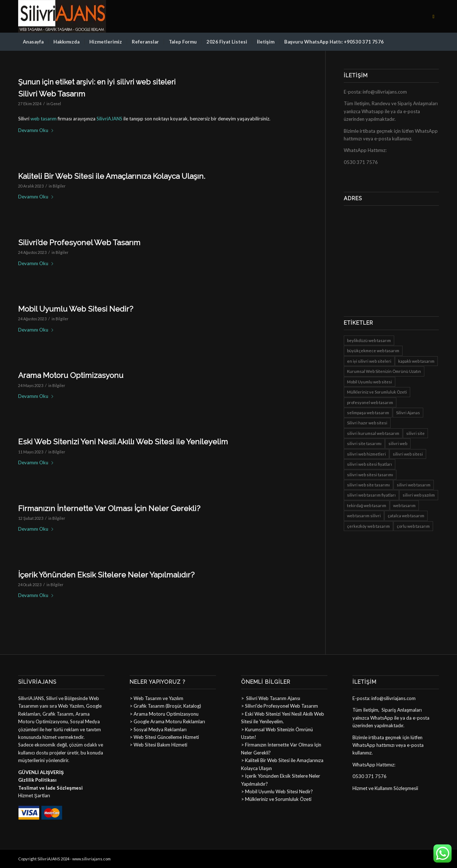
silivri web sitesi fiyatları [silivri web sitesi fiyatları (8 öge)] (370, 464)
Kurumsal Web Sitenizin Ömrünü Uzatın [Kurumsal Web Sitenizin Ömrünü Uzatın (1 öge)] (384, 371)
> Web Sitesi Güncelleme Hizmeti (164, 737)
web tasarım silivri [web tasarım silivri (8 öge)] (364, 516)
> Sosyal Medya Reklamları (158, 729)
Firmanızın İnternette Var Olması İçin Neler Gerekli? (109, 508)
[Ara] (434, 42)
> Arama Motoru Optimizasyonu (164, 714)
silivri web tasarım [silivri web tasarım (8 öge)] (414, 485)
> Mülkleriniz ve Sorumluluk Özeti (276, 799)
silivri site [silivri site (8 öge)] (415, 433)
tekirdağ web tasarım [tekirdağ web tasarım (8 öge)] (367, 505)
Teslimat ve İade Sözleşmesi (50, 788)
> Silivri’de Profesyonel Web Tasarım (279, 706)
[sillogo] (62, 16)
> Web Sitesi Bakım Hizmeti (158, 745)
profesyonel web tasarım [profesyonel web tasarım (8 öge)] (370, 402)
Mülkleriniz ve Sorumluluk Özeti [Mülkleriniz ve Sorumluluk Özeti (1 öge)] (377, 392)
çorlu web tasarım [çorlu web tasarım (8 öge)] (413, 526)
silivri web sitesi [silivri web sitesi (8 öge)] (408, 454)
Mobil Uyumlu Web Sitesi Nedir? (76, 309)
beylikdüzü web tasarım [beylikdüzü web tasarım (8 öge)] (369, 340)
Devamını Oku (36, 130)
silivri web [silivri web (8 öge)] (398, 443)
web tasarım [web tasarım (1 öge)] (404, 505)
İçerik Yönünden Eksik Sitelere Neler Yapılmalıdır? (106, 575)
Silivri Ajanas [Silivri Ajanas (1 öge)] (408, 413)
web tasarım (44, 119)
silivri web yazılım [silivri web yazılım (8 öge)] (419, 495)
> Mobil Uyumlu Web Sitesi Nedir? (277, 791)
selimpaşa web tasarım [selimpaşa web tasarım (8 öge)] (368, 413)
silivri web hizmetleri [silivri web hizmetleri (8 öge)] (366, 454)
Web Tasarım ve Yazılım (158, 698)
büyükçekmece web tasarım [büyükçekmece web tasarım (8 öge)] (373, 351)
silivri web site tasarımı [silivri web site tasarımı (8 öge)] (368, 485)
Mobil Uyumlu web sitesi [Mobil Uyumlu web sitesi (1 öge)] (370, 382)
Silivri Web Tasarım (52, 94)
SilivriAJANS (109, 119)
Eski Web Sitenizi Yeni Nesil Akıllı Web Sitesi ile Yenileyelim (123, 442)
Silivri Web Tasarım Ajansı (273, 698)
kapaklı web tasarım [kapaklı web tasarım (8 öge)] (416, 361)
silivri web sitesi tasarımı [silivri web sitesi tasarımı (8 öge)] (370, 475)
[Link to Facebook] (433, 16)
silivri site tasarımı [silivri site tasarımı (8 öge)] (364, 443)
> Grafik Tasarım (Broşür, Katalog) (165, 706)
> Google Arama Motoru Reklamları (167, 721)
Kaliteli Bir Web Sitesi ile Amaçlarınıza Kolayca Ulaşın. (112, 176)
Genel (56, 104)
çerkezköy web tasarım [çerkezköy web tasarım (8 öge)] (368, 526)
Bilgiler (59, 186)
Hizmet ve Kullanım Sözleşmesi (385, 788)
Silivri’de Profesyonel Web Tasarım (79, 242)
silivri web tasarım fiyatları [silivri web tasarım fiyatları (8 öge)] (371, 495)
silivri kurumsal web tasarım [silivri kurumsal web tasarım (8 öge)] (373, 433)
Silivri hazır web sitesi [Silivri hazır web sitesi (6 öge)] (367, 423)
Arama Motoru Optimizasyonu (71, 375)
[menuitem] (33, 42)
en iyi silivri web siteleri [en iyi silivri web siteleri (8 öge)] (369, 361)
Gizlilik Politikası (37, 780)
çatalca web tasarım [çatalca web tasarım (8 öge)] (406, 516)
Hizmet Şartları (34, 795)
